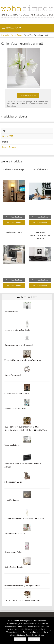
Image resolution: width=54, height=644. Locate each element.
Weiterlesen (34, 639)
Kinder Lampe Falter (13, 552)
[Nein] (50, 631)
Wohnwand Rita (14, 232)
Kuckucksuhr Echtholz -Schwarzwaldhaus (22, 600)
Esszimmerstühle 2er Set (15, 534)
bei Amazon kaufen (28, 95)
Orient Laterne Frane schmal (17, 393)
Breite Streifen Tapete (14, 567)
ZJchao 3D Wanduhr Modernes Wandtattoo (23, 360)
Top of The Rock (40, 169)
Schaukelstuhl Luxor (13, 482)
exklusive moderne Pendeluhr (17, 330)
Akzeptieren (20, 639)
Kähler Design (17, 35)
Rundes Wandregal (13, 375)
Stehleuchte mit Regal (14, 169)
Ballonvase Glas (11, 312)
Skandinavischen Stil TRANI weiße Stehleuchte (24, 519)
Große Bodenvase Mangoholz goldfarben (22, 585)
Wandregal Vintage (13, 445)
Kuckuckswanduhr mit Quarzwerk (19, 345)
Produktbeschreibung (14, 217)
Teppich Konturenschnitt (15, 408)
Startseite (5, 35)
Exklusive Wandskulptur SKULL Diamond (40, 236)
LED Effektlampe (12, 500)
